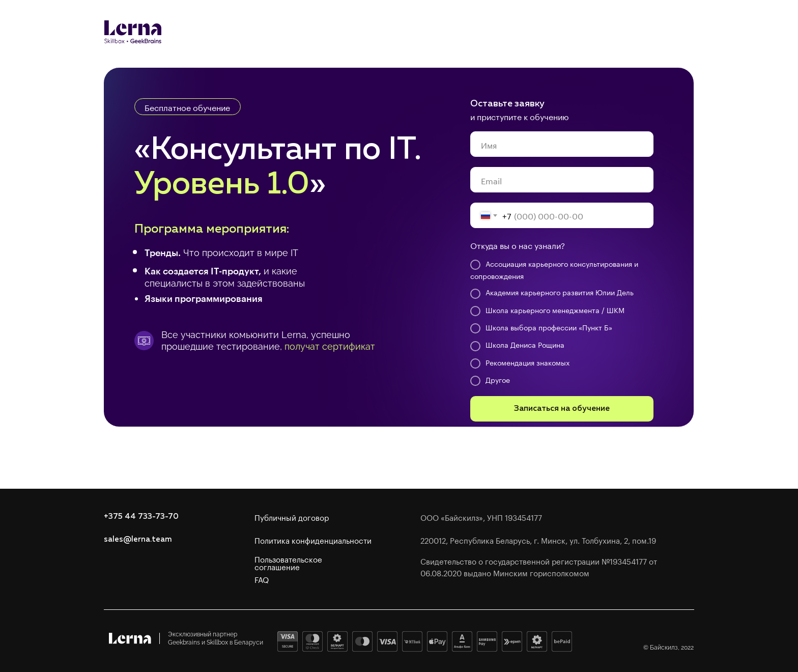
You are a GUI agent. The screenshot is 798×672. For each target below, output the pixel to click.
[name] (562, 144)
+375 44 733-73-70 (141, 516)
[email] (562, 180)
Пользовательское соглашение (288, 562)
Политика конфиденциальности (313, 540)
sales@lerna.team (138, 539)
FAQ (262, 579)
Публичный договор (292, 517)
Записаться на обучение (562, 409)
